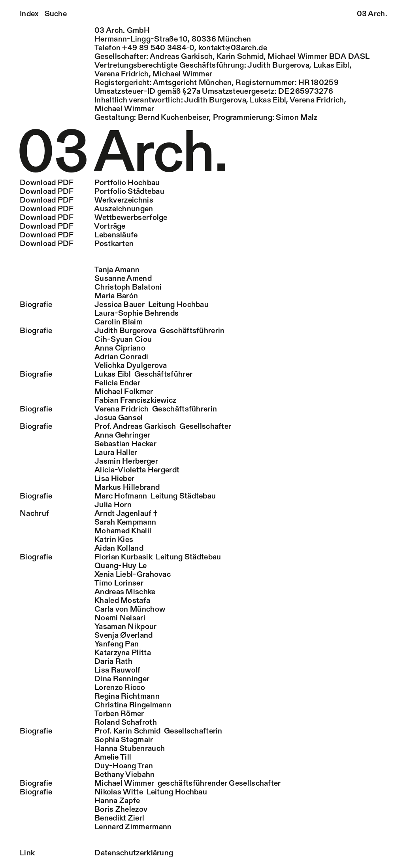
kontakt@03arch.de (233, 48)
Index (29, 14)
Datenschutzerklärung (96, 853)
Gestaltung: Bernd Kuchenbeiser (152, 118)
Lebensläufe (79, 235)
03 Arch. (372, 14)
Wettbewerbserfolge (94, 218)
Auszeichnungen (87, 209)
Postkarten (77, 244)
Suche (56, 14)
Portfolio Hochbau (90, 183)
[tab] (203, 270)
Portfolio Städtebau (92, 192)
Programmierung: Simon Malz (265, 118)
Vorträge (73, 227)
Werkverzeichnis (87, 201)
